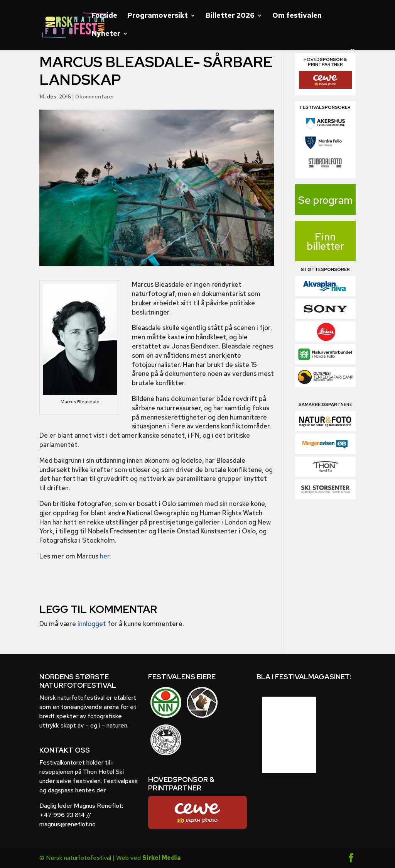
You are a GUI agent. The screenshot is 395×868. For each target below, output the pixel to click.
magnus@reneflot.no (68, 824)
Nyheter (106, 34)
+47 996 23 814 (62, 815)
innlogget (92, 624)
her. (106, 556)
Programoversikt (158, 16)
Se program (325, 200)
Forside (105, 16)
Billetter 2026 (230, 16)
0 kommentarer (95, 96)
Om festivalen (297, 16)
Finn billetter (325, 241)
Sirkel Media (161, 858)
